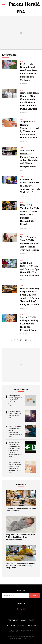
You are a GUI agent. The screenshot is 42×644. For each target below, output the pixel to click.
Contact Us (27, 631)
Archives (31, 626)
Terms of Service (15, 638)
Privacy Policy (28, 638)
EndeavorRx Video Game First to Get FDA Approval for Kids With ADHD (30, 186)
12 (26, 340)
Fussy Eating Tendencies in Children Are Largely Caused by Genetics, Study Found (20, 565)
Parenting (13, 620)
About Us (14, 631)
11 (24, 340)
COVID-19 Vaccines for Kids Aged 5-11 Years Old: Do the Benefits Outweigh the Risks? (29, 215)
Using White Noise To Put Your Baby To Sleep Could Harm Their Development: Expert (20, 537)
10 (21, 340)
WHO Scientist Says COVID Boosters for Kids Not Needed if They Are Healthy (30, 243)
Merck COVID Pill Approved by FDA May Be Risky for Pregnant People (29, 324)
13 (28, 340)
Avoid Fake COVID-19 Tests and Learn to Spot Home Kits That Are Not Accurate (30, 269)
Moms (24, 620)
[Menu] (4, 4)
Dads (32, 620)
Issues (21, 626)
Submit (35, 596)
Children (11, 626)
